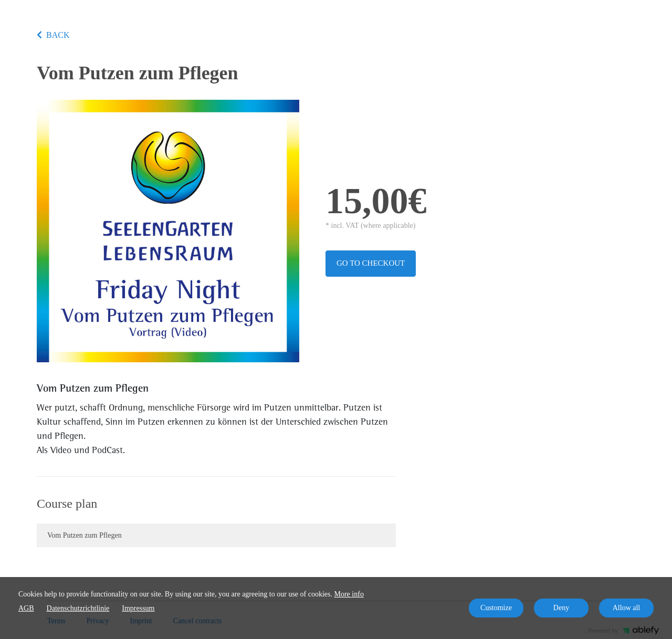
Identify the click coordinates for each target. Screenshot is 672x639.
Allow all (627, 608)
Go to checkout (371, 263)
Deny (561, 608)
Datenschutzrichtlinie (78, 608)
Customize (496, 608)
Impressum (138, 608)
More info (349, 594)
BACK (53, 35)
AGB (26, 608)
